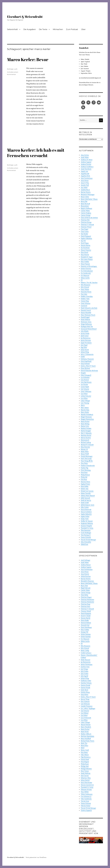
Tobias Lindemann (87, 794)
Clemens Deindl (86, 611)
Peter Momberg (86, 470)
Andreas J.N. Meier (87, 160)
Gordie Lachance (86, 653)
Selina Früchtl (85, 780)
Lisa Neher (84, 394)
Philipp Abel (85, 767)
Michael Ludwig (86, 442)
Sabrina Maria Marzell (88, 496)
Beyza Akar (84, 586)
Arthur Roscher (86, 577)
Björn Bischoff (85, 204)
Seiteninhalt (12, 29)
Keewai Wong (85, 699)
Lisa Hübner (85, 713)
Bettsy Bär (84, 202)
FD (82, 280)
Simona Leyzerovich (87, 785)
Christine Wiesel (86, 227)
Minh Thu (84, 743)
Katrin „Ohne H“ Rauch (88, 366)
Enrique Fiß (84, 632)
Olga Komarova (86, 757)
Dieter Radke (85, 621)
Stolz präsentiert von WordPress (36, 858)
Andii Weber (85, 158)
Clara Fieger (84, 229)
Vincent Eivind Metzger (88, 540)
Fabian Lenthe (85, 278)
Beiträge (10, 69)
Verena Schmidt (86, 537)
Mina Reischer (85, 447)
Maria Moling (85, 424)
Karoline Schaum (86, 683)
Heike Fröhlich (85, 320)
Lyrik (16, 69)
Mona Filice (84, 746)
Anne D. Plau (85, 183)
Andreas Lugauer (86, 162)
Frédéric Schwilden (87, 297)
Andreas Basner (86, 565)
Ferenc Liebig (85, 651)
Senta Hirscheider (86, 783)
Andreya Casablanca (87, 167)
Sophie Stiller (85, 517)
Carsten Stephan (86, 213)
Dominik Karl (85, 625)
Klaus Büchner (85, 368)
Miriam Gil (84, 449)
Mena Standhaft (86, 739)
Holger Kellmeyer (86, 324)
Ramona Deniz (85, 482)
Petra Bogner (85, 762)
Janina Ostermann (87, 665)
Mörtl (83, 748)
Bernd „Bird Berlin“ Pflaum (89, 199)
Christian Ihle (85, 220)
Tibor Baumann (86, 531)
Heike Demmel (85, 660)
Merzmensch (85, 440)
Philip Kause (85, 764)
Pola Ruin (84, 480)
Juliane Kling (85, 352)
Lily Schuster (85, 389)
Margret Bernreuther (87, 419)
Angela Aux (84, 171)
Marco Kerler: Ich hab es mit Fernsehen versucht (36, 153)
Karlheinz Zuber (86, 681)
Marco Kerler (85, 412)
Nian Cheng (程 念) (87, 461)
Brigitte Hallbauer (86, 209)
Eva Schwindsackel (87, 271)
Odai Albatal (85, 755)
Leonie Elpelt (85, 387)
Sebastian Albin (86, 778)
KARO (83, 357)
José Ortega (84, 669)
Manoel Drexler (86, 725)
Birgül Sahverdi (86, 588)
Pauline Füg (84, 468)
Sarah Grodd (85, 503)
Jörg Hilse (84, 348)
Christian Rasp (85, 604)
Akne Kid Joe (85, 155)
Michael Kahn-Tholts (88, 741)
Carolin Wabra (85, 211)
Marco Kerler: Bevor (28, 59)
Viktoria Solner (86, 806)
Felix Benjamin (86, 285)
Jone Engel (84, 345)
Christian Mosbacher (87, 600)
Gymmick (84, 306)
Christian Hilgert (86, 597)
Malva (83, 405)
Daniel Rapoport (86, 236)
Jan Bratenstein (86, 338)
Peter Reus (84, 473)
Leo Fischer (84, 385)
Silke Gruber (85, 507)
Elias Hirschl (85, 255)
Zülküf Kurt (84, 544)
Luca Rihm (84, 398)
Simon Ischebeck (86, 512)
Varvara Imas (85, 801)
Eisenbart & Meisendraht (25, 17)
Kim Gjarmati (85, 702)
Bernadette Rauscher (87, 581)
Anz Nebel (84, 188)
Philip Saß (84, 477)
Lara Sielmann (85, 704)
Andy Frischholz (86, 169)
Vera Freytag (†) (86, 535)
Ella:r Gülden (85, 262)
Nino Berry (84, 463)
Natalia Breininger (87, 456)
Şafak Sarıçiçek (85, 498)
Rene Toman (85, 771)
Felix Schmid (85, 287)
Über (83, 29)
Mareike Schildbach (87, 415)
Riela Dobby (85, 487)
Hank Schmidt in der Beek (89, 308)
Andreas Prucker (86, 164)
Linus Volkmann (86, 392)
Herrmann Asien (86, 322)
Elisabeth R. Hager (87, 257)
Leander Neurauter (87, 706)
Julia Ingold (84, 676)
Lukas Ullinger (85, 401)
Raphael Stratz (85, 484)
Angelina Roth (85, 176)
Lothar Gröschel (86, 396)
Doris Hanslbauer (86, 628)
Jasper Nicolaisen (86, 343)
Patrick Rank (85, 760)
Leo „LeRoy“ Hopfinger (88, 709)
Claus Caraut (85, 232)
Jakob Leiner (85, 336)
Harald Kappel (85, 317)
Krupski (83, 373)
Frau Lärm (84, 294)
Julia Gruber (85, 672)
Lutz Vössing (85, 403)
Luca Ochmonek (86, 718)
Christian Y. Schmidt (87, 225)
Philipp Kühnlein (86, 769)
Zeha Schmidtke (86, 542)
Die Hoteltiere (85, 248)
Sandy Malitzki (86, 773)
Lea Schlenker (85, 378)
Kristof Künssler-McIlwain (89, 371)
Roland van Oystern (87, 491)
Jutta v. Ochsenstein (87, 354)
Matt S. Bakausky (86, 433)
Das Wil (83, 241)
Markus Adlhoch (86, 734)
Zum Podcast (72, 29)
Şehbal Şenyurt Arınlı (88, 505)
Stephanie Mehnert (87, 524)
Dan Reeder (84, 234)
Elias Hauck (84, 253)
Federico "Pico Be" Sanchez (89, 283)
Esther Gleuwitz (86, 269)
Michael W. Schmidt (87, 445)
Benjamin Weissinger (88, 195)
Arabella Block (85, 190)
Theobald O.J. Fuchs (87, 528)
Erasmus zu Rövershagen (89, 266)
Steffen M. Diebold (87, 521)
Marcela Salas (85, 410)
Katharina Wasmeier (87, 359)
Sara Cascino (85, 776)
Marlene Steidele (86, 429)
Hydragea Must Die (87, 327)
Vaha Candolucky (86, 799)
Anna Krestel (85, 574)
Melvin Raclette (86, 438)
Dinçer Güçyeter (86, 250)
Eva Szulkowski (86, 273)
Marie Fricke (85, 732)
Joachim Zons (85, 667)
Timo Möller (85, 792)
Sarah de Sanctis (86, 500)
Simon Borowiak (86, 510)
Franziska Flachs (86, 292)
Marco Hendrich (86, 727)
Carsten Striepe (86, 215)
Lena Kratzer (85, 380)
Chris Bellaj (84, 595)
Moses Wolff (85, 454)
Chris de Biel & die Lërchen (89, 218)
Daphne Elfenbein (86, 239)
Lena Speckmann (86, 382)
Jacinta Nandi (85, 334)
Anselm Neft (85, 185)
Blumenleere (85, 206)
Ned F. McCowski (86, 459)
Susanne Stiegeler (86, 526)
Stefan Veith (85, 519)
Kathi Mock (84, 690)
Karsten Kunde (85, 685)
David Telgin (85, 243)
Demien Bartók (86, 246)
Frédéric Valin (85, 299)
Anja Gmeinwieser (87, 178)
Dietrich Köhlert (86, 623)
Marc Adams (85, 408)
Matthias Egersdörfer (87, 736)
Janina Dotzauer (86, 341)
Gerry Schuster (86, 303)
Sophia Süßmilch (86, 514)
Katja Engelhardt (86, 361)
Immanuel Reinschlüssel (89, 329)
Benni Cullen (85, 197)
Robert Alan (85, 489)
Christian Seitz (86, 607)
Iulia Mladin (85, 331)
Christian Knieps (86, 222)
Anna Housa (85, 181)
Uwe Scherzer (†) (86, 797)
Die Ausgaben (30, 29)
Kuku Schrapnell (86, 375)
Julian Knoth (85, 350)
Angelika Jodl (85, 174)
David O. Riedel (86, 616)
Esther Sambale (86, 634)
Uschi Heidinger (86, 533)
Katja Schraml (85, 364)
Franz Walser (85, 290)
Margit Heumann (86, 417)
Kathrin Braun (85, 692)
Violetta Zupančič (86, 811)
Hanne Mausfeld (86, 313)
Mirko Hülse (85, 452)
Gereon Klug (85, 301)
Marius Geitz (85, 426)
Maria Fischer (85, 422)
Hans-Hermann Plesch (88, 315)
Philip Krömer (85, 475)
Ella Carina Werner (87, 259)
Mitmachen (58, 29)
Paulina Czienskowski (88, 466)
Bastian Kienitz (86, 192)
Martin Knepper (86, 431)
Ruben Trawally (86, 493)
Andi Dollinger (85, 560)
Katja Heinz (85, 695)
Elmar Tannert (85, 264)
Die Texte (43, 29)
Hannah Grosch (86, 310)
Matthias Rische (86, 436)
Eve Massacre (85, 276)
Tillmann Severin (86, 790)
